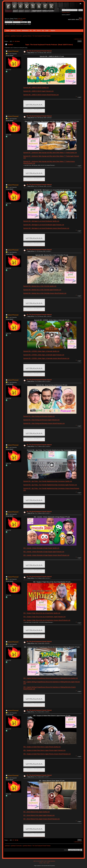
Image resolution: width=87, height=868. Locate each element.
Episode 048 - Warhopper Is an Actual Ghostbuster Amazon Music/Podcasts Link (46, 228)
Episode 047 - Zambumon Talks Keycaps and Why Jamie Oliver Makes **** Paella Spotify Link (50, 153)
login (19, 19)
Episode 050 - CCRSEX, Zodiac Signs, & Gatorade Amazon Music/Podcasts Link (46, 358)
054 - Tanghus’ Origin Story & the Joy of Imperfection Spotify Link (42, 613)
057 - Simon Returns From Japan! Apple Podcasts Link (39, 815)
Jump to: (66, 850)
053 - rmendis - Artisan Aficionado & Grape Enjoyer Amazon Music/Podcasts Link (46, 555)
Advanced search (66, 12)
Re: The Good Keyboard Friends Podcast (39, 51)
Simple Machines (51, 861)
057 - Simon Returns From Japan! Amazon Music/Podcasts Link (41, 819)
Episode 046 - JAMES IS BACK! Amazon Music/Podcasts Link (41, 95)
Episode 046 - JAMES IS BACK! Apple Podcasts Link (38, 91)
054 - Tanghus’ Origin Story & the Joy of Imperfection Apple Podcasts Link (44, 617)
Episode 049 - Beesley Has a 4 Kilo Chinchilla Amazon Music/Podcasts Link (45, 293)
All (13, 41)
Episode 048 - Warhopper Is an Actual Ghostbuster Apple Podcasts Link (44, 225)
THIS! (81, 19)
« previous (76, 39)
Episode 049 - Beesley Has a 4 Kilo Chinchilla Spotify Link (40, 286)
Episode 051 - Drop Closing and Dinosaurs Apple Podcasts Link (41, 420)
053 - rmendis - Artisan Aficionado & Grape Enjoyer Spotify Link (41, 548)
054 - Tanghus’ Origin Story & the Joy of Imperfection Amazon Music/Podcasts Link (47, 620)
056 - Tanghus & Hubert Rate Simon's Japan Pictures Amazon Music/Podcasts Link (47, 754)
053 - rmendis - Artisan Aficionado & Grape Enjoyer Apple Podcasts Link (44, 552)
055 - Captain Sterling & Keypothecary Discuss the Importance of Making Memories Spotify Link (50, 678)
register (24, 19)
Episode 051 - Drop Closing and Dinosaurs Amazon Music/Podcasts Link (44, 423)
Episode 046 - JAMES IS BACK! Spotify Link (36, 88)
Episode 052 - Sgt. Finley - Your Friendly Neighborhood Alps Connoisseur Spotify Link (48, 481)
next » (81, 39)
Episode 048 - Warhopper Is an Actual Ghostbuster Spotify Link (41, 221)
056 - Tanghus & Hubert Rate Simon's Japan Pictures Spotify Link (42, 747)
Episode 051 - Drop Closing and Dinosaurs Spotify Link (39, 416)
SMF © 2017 (44, 861)
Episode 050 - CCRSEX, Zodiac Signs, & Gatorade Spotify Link (41, 351)
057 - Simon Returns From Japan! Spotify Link (36, 812)
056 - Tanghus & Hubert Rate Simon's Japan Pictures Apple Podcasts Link (44, 750)
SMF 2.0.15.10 (37, 861)
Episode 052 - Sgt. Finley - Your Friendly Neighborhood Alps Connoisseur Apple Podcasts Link (50, 485)
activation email (18, 20)
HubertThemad (13, 51)
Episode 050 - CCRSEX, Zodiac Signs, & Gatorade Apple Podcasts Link (44, 355)
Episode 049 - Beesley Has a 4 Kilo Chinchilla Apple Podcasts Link (42, 290)
